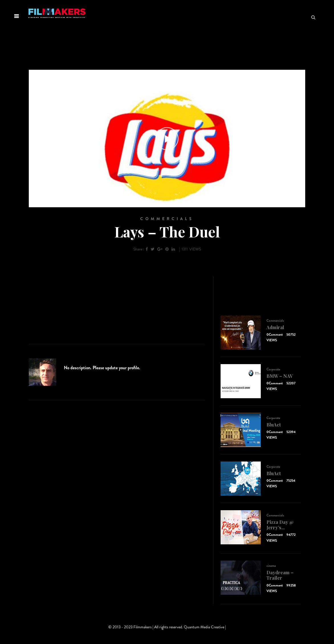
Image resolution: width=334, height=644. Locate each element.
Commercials (167, 219)
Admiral (275, 327)
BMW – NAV (280, 376)
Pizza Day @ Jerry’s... (280, 525)
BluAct (274, 425)
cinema (271, 566)
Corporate (273, 369)
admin (73, 361)
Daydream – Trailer (280, 575)
